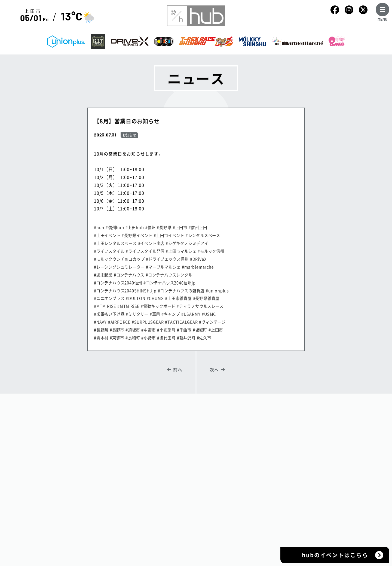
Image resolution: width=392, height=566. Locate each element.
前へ (178, 370)
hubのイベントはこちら (335, 555)
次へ (214, 370)
